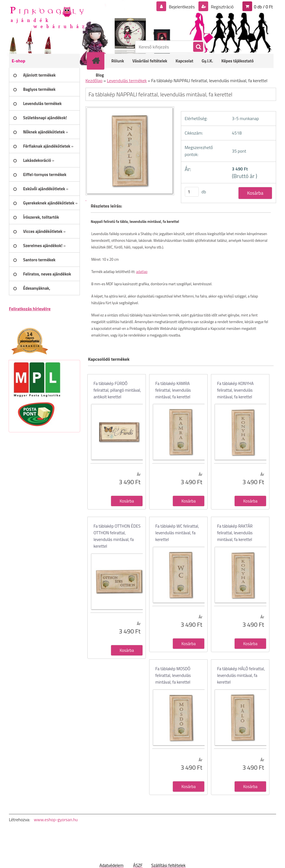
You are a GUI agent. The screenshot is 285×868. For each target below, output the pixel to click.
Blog (100, 75)
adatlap (142, 272)
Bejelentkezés (182, 7)
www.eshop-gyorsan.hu (56, 820)
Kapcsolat (185, 61)
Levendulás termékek (127, 81)
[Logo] (47, 17)
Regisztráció (222, 7)
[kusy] (192, 192)
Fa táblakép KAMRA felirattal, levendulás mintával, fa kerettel (173, 390)
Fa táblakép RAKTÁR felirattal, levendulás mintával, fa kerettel (235, 533)
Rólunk (118, 61)
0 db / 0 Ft (263, 7)
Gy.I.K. (207, 61)
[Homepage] (99, 61)
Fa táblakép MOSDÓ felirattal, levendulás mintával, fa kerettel (173, 675)
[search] (198, 47)
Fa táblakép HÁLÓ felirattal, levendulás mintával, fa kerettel (241, 675)
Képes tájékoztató (237, 61)
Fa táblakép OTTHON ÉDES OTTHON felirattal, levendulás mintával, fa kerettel (117, 536)
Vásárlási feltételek (150, 61)
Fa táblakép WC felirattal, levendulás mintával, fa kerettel (177, 533)
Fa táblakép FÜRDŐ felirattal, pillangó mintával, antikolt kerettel (117, 390)
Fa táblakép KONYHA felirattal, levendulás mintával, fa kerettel (235, 390)
